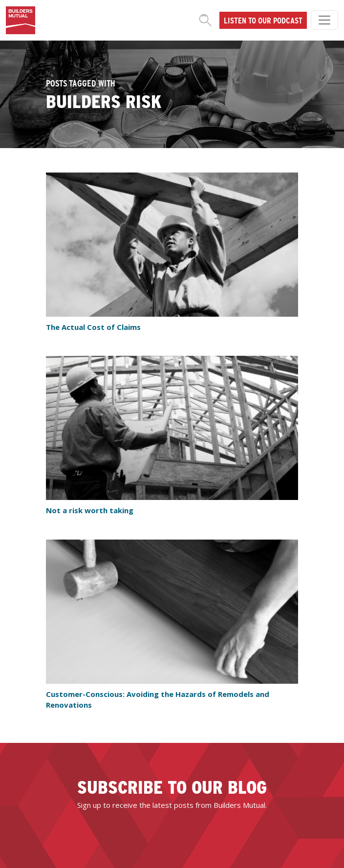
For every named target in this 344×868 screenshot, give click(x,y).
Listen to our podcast (263, 20)
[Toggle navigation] (324, 20)
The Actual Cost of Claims (93, 327)
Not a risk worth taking (90, 510)
